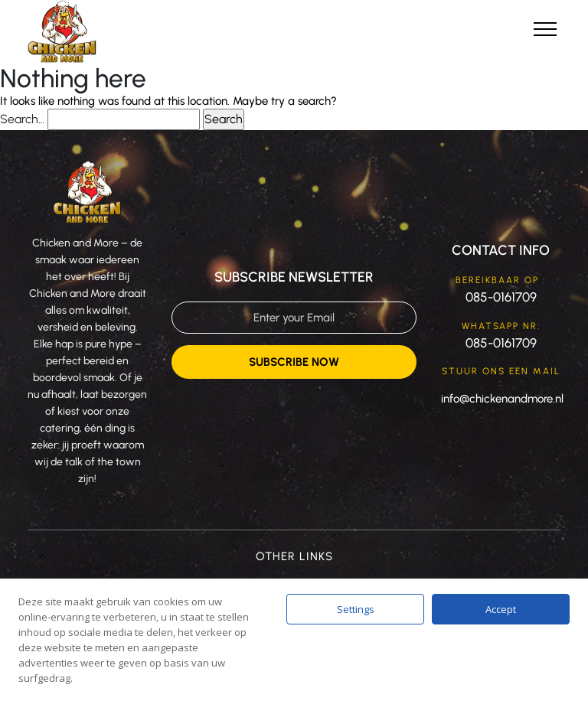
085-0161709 (501, 297)
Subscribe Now (294, 362)
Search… (22, 119)
